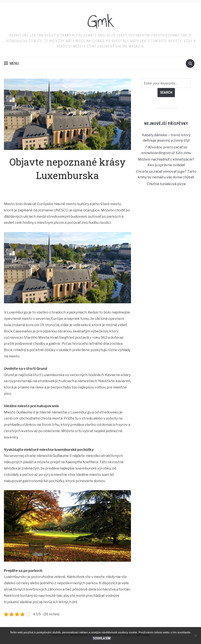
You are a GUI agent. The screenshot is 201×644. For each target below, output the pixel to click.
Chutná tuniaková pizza (166, 184)
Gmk (101, 22)
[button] (11, 63)
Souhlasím (102, 638)
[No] (196, 636)
